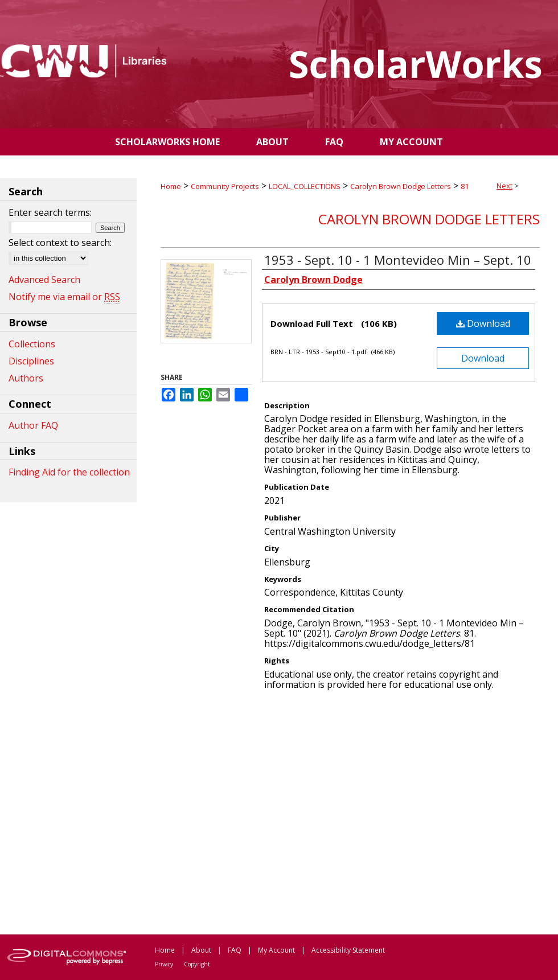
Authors (26, 378)
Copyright (197, 964)
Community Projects (225, 186)
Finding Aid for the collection (69, 472)
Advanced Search (44, 280)
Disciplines (31, 361)
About (201, 950)
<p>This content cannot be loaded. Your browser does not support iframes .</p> (350, 811)
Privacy (164, 964)
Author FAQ (33, 425)
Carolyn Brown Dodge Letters (401, 186)
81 (465, 186)
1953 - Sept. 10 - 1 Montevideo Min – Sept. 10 (398, 260)
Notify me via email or (64, 297)
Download (483, 323)
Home (171, 186)
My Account (276, 950)
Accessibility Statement (348, 950)
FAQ (235, 950)
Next (504, 186)
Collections (32, 344)
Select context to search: (60, 243)
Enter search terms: (50, 212)
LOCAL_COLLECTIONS (305, 186)
